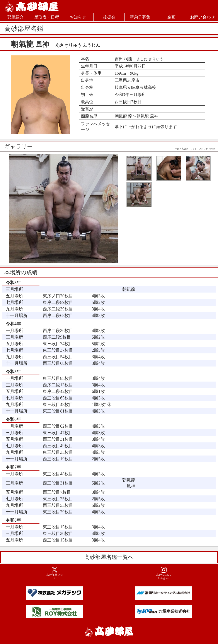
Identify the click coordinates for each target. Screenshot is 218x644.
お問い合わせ (203, 17)
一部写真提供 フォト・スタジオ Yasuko (195, 149)
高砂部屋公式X (54, 577)
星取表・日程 (47, 17)
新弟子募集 (140, 17)
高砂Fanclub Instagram (163, 577)
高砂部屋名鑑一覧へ (109, 557)
